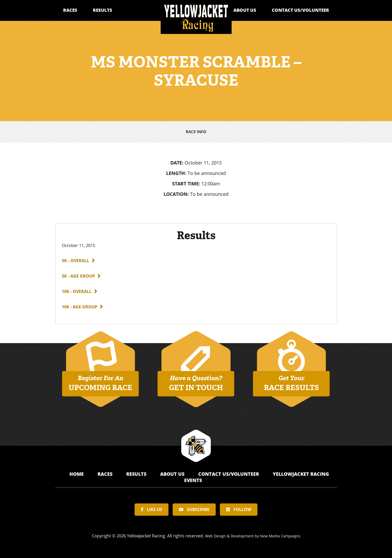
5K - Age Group (78, 275)
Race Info (196, 131)
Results (102, 10)
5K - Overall (76, 260)
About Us (245, 10)
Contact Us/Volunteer (300, 10)
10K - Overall (77, 290)
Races (70, 10)
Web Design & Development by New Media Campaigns (253, 535)
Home (77, 473)
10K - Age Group (80, 306)
